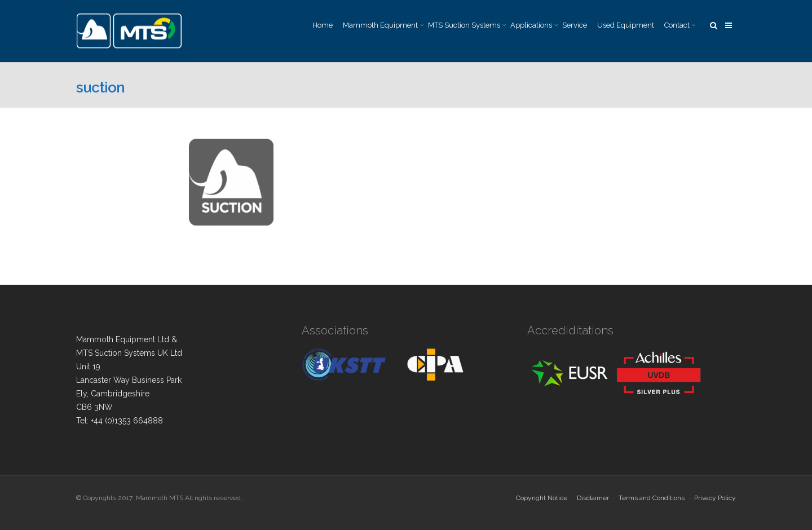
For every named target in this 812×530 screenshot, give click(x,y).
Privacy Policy (715, 498)
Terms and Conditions (652, 498)
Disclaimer (593, 498)
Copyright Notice (542, 498)
